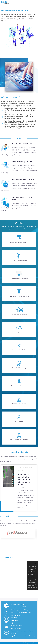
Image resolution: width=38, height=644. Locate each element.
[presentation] (4, 496)
